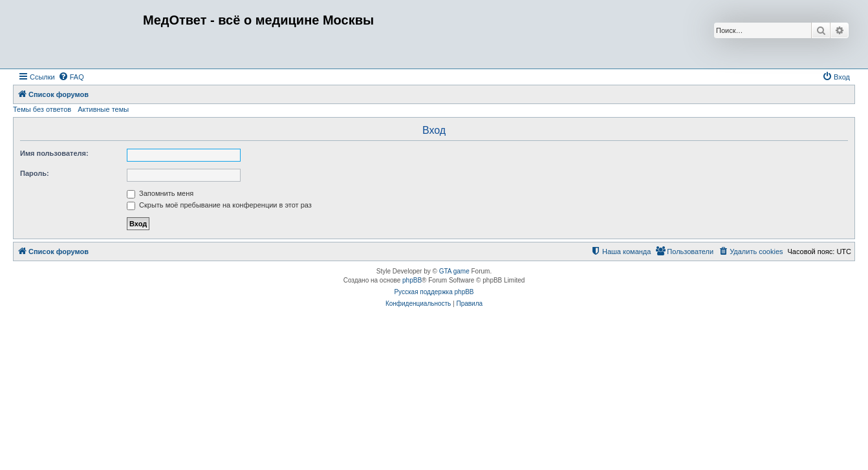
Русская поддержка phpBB (434, 292)
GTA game (454, 271)
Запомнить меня (160, 193)
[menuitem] (71, 77)
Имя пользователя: (54, 153)
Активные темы (103, 109)
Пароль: (35, 173)
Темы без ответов (42, 109)
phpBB (412, 280)
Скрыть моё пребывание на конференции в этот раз (219, 205)
